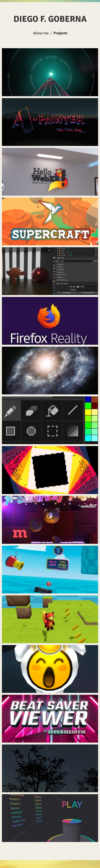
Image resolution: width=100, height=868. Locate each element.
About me (41, 33)
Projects (60, 33)
